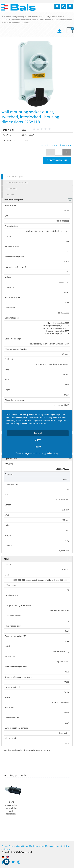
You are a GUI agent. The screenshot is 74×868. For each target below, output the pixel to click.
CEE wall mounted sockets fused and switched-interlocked (26, 20)
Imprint (59, 846)
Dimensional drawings (17, 183)
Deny (38, 440)
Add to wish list (57, 160)
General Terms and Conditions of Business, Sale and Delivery (27, 846)
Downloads (12, 189)
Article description (15, 177)
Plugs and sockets (54, 17)
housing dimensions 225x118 (17, 23)
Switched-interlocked (63, 20)
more (38, 447)
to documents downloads (56, 145)
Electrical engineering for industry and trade (25, 17)
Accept (38, 433)
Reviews (10, 195)
